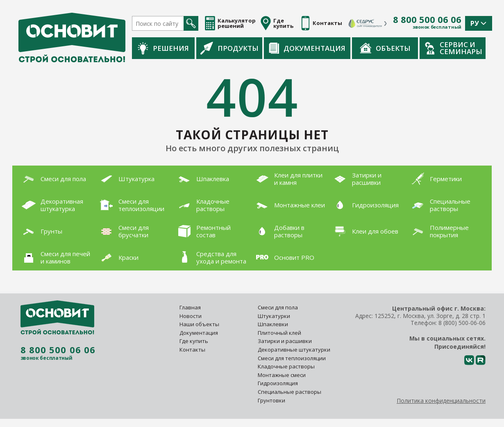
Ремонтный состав (202, 231)
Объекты (385, 48)
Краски (117, 257)
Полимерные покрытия (438, 231)
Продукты (229, 48)
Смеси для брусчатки (123, 231)
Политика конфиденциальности (441, 401)
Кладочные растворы (202, 205)
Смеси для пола (52, 179)
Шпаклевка (202, 179)
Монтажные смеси (282, 375)
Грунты (40, 231)
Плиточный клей (280, 333)
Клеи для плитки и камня (287, 179)
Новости (191, 316)
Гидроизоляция (364, 205)
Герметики (435, 179)
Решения (163, 48)
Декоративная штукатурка (51, 205)
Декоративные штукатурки (294, 350)
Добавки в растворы (278, 231)
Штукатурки (274, 316)
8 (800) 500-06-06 (462, 323)
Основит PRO (283, 257)
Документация (307, 48)
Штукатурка (125, 179)
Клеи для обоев (364, 231)
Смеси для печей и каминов (54, 257)
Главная (190, 307)
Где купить (194, 341)
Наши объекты (199, 324)
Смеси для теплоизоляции (130, 205)
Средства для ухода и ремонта (210, 257)
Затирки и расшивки (356, 179)
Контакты (192, 350)
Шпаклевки (273, 324)
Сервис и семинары (454, 48)
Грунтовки (271, 400)
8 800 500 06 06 (427, 20)
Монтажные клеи (288, 205)
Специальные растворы (439, 205)
